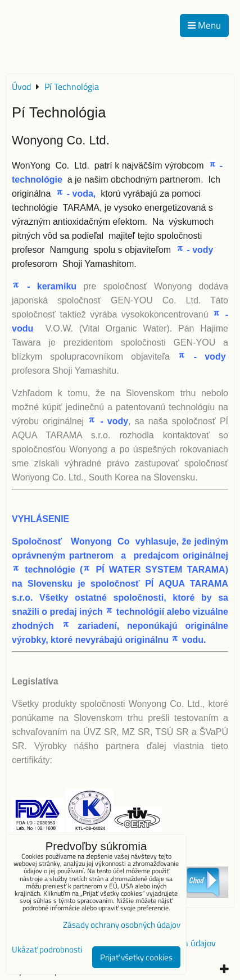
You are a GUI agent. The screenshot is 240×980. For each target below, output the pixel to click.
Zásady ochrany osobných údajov (122, 925)
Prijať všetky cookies (136, 957)
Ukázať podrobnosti (47, 950)
